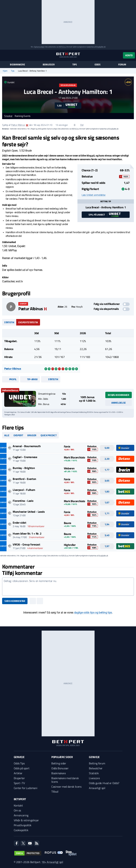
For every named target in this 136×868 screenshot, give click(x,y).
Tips (75, 65)
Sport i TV (19, 783)
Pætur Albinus (18, 125)
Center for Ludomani (26, 788)
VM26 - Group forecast (26, 544)
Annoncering (21, 815)
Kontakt (18, 805)
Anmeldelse (119, 403)
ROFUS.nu (62, 47)
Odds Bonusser (60, 768)
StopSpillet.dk (101, 47)
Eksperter (19, 778)
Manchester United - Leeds (29, 512)
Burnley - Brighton (24, 468)
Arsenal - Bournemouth (27, 446)
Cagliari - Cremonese (25, 457)
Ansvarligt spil (97, 788)
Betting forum (97, 763)
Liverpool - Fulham (24, 490)
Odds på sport (22, 768)
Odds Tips (19, 763)
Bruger (32, 435)
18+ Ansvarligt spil (52, 862)
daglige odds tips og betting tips (93, 613)
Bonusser (49, 65)
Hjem (5, 71)
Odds (98, 65)
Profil (10, 379)
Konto (129, 55)
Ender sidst (19, 523)
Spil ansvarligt (39, 47)
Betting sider (59, 763)
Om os (17, 810)
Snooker (8, 116)
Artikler (18, 773)
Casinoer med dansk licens (66, 787)
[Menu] (4, 55)
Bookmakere (17, 65)
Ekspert (18, 435)
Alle (7, 435)
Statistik (9, 322)
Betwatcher (96, 768)
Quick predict (49, 435)
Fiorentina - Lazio (23, 501)
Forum (122, 65)
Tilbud (55, 792)
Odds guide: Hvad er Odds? (104, 783)
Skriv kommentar (15, 601)
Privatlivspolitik (23, 825)
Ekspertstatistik (28, 322)
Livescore (94, 778)
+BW (128, 82)
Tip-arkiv (30, 379)
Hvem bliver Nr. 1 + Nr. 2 (27, 533)
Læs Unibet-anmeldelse (94, 195)
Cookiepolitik (21, 830)
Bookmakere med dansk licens (65, 780)
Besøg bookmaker (119, 395)
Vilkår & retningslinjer (26, 820)
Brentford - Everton (24, 479)
